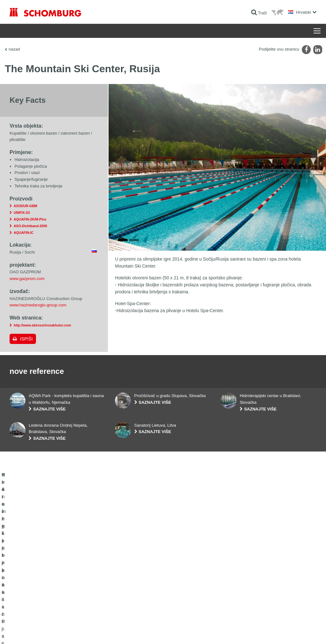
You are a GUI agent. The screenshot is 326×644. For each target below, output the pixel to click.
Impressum (36, 632)
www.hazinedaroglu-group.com (38, 305)
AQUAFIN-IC (24, 233)
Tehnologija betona (26, 608)
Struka (120, 589)
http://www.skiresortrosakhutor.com (42, 325)
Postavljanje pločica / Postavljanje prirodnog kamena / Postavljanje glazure (55, 584)
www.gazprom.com (27, 279)
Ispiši (26, 339)
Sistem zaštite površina (29, 598)
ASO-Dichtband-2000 (30, 226)
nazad (14, 49)
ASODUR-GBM (25, 206)
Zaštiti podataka (58, 632)
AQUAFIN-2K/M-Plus (30, 219)
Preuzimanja (126, 579)
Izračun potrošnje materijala (138, 570)
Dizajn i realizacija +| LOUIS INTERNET (292, 632)
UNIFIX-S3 (22, 213)
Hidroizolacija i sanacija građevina (38, 570)
